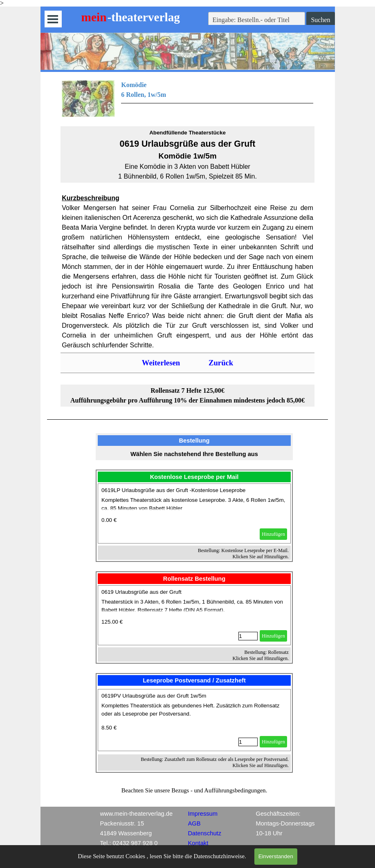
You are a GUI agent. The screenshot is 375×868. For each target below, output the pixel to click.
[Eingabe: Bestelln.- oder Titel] (257, 20)
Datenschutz (205, 833)
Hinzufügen (273, 534)
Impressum (203, 814)
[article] (194, 513)
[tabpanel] (187, 98)
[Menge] (248, 636)
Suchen (320, 20)
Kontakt (198, 843)
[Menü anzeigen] (53, 19)
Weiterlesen (161, 363)
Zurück (221, 363)
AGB (194, 823)
